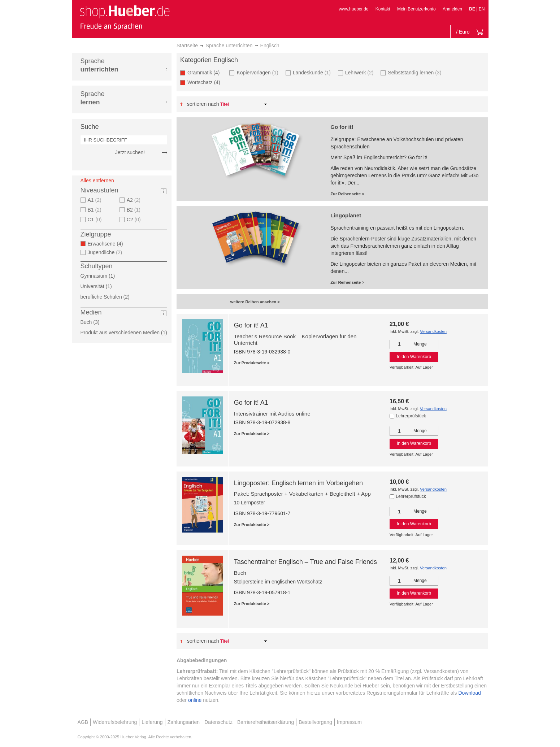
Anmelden (452, 9)
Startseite (187, 45)
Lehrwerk (360, 72)
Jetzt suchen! (130, 152)
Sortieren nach (203, 104)
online (195, 700)
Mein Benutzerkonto (416, 9)
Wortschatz (206, 82)
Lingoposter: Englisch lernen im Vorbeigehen (298, 483)
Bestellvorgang (315, 722)
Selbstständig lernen (415, 72)
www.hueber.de (353, 9)
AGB (83, 722)
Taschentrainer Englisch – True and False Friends (305, 562)
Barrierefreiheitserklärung (266, 722)
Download (470, 693)
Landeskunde (313, 72)
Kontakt (383, 9)
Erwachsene (108, 244)
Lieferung (152, 722)
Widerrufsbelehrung (115, 722)
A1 (95, 200)
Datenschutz (218, 722)
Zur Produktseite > (252, 363)
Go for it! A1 (251, 325)
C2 (135, 220)
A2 (134, 200)
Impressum (349, 722)
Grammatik (206, 72)
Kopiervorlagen (258, 72)
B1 (95, 210)
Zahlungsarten (184, 722)
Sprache (99, 65)
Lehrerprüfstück (411, 416)
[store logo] (125, 17)
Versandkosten (433, 331)
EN (482, 9)
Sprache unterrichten (229, 45)
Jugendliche (106, 252)
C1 (96, 220)
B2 (134, 210)
